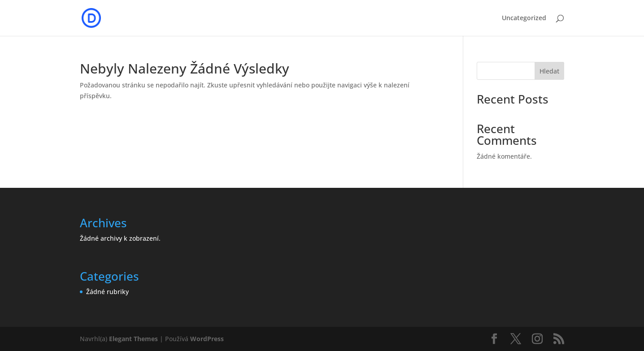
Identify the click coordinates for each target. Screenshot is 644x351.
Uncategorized (524, 18)
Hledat (549, 71)
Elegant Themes (133, 339)
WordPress (207, 339)
